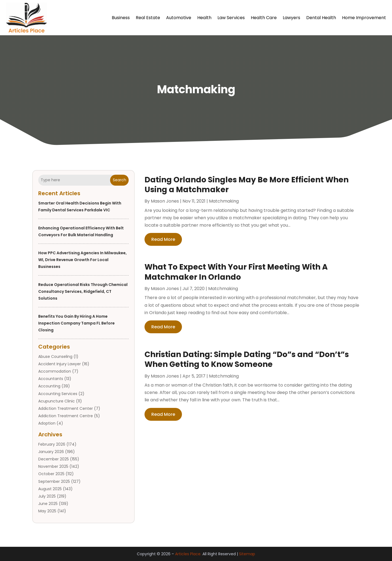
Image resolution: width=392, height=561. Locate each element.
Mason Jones (165, 201)
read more (163, 239)
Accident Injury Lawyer (60, 364)
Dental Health (321, 18)
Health (204, 18)
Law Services (231, 18)
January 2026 (51, 452)
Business (121, 18)
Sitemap (247, 554)
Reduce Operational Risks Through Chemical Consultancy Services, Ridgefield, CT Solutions (83, 291)
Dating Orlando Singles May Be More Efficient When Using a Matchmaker (247, 185)
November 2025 (53, 466)
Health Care (264, 18)
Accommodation (55, 371)
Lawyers (291, 18)
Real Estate (148, 18)
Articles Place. (188, 554)
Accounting (49, 386)
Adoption (47, 423)
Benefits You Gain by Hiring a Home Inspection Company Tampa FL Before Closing (76, 323)
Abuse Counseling (55, 357)
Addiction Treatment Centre (66, 416)
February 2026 (52, 444)
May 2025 (47, 511)
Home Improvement (364, 18)
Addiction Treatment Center (66, 408)
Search (120, 180)
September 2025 (54, 481)
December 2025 (54, 459)
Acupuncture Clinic (57, 401)
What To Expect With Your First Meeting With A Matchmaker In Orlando (236, 272)
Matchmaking (224, 201)
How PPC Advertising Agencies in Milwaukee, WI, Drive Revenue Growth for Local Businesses (82, 260)
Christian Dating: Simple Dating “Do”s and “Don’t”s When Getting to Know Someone (247, 359)
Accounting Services (58, 394)
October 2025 (51, 474)
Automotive (179, 18)
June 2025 (48, 504)
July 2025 (47, 496)
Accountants (51, 379)
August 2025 (50, 489)
